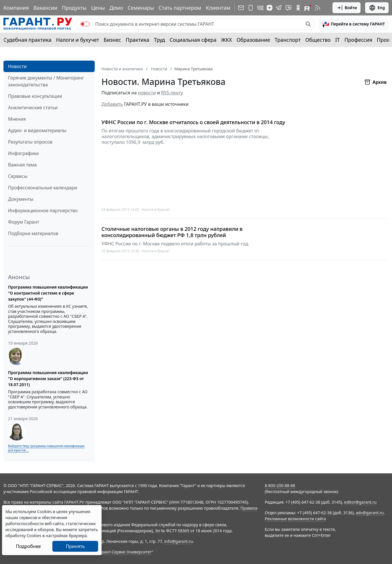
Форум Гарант (24, 222)
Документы (21, 199)
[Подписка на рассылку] (241, 8)
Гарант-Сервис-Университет (125, 552)
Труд (160, 40)
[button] (354, 24)
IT (338, 40)
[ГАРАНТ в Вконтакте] (260, 8)
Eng (377, 8)
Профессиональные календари (43, 188)
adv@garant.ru (370, 513)
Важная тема (22, 165)
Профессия (358, 40)
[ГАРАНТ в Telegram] (279, 8)
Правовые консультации (35, 96)
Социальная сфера (193, 40)
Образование (253, 40)
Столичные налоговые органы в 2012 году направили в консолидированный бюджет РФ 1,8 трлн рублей (172, 232)
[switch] (85, 24)
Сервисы (18, 176)
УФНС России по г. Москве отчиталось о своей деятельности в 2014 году (193, 122)
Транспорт (288, 40)
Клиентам (218, 8)
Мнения (17, 119)
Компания (16, 8)
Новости (17, 66)
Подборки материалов (33, 233)
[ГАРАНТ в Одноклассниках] (298, 8)
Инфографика (23, 153)
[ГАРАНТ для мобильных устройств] (251, 8)
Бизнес (112, 40)
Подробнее (28, 546)
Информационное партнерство (43, 210)
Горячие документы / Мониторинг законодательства (46, 81)
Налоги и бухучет (78, 40)
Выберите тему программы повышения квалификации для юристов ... (46, 448)
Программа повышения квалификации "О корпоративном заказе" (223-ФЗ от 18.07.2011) (48, 379)
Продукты (74, 8)
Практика (137, 40)
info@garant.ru (179, 541)
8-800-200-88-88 (280, 485)
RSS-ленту (172, 93)
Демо (116, 8)
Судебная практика (27, 40)
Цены (98, 8)
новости (147, 93)
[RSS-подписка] (318, 8)
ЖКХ (227, 40)
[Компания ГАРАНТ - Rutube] (308, 8)
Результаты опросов (30, 142)
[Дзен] (270, 8)
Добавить (112, 104)
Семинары (141, 8)
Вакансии (45, 8)
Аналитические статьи (33, 108)
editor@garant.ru (361, 502)
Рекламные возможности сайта (295, 519)
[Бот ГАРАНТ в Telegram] (288, 8)
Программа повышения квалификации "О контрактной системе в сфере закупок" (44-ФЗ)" (48, 293)
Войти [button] (347, 8)
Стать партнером (180, 8)
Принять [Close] (75, 546)
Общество (318, 40)
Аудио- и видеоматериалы (37, 130)
